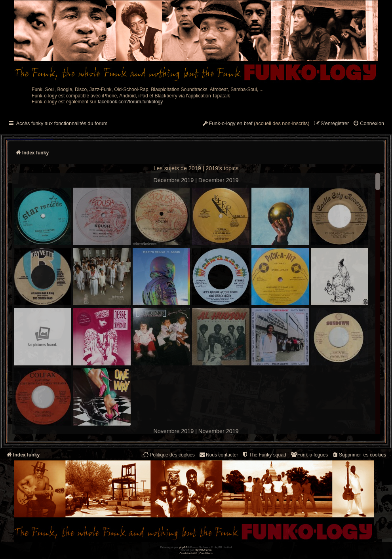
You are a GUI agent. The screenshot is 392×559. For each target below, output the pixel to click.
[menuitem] (368, 124)
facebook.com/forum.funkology (130, 102)
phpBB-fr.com (203, 550)
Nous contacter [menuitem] (218, 455)
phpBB (183, 547)
